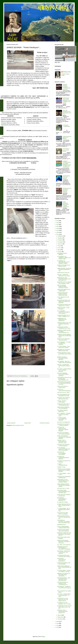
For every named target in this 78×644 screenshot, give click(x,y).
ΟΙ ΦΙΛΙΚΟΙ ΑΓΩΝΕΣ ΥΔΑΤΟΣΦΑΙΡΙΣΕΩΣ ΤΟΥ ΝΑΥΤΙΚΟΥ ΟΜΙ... (64, 492)
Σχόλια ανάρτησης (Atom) (18, 425)
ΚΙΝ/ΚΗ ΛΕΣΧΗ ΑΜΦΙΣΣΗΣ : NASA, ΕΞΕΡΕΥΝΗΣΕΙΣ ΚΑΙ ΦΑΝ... (64, 567)
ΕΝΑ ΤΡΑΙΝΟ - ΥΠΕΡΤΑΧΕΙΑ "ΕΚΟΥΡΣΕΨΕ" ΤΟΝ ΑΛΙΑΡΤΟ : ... (64, 552)
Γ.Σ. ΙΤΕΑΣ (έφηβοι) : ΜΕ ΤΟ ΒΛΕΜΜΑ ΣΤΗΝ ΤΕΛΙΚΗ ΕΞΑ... (64, 510)
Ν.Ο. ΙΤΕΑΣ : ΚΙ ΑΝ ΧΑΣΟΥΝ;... (64, 545)
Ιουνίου (59, 248)
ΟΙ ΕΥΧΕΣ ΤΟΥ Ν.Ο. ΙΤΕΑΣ (63, 393)
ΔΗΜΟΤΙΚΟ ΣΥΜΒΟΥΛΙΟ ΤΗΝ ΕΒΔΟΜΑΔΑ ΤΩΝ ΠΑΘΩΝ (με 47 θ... (64, 534)
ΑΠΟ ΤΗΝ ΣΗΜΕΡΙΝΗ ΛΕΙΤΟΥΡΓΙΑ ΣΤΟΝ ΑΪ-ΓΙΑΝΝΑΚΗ (63, 374)
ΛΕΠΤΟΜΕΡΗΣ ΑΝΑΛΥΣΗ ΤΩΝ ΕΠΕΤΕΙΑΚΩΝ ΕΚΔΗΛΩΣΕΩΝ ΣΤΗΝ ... (64, 379)
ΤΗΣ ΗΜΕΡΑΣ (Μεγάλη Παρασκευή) (62, 411)
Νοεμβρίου (60, 238)
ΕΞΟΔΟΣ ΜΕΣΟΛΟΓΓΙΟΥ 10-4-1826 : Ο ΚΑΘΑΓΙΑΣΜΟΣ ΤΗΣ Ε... (64, 505)
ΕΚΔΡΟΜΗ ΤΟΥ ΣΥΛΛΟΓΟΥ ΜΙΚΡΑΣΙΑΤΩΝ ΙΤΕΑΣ (64, 350)
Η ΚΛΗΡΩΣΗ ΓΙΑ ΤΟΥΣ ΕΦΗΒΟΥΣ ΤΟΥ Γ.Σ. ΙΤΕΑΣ (64, 603)
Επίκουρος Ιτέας (67, 72)
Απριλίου (60, 252)
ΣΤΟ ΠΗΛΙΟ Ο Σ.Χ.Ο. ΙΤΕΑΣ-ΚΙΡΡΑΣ (66, 150)
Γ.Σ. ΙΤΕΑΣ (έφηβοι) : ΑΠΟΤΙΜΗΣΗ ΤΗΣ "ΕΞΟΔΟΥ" (62, 419)
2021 (58, 227)
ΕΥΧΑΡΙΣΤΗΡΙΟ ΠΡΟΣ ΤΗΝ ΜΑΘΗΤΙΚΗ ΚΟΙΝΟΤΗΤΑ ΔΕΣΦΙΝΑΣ (64, 302)
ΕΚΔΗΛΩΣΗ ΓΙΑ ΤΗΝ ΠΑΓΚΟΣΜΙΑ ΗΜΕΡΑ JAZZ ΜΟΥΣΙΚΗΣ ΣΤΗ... (64, 279)
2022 (58, 225)
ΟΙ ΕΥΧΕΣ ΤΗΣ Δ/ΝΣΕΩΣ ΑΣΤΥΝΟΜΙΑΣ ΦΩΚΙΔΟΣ (63, 433)
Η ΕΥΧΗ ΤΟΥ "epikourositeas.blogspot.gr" (64, 390)
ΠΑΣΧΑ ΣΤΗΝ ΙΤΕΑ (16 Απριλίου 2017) (62, 387)
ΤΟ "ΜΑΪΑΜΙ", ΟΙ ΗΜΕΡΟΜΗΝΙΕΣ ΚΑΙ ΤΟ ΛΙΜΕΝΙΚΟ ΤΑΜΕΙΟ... (63, 262)
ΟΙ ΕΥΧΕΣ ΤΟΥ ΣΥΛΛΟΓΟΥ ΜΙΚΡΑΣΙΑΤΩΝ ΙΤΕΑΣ (63, 398)
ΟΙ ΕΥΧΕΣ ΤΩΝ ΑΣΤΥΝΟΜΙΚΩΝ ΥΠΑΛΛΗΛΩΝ (62, 453)
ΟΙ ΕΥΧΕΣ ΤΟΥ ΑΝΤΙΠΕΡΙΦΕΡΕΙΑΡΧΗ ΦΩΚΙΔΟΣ (63, 458)
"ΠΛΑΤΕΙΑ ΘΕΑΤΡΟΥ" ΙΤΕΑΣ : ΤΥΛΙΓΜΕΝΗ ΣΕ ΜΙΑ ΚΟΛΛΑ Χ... (64, 354)
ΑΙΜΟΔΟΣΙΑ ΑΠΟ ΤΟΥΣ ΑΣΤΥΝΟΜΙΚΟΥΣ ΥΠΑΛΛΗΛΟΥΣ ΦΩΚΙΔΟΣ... (64, 548)
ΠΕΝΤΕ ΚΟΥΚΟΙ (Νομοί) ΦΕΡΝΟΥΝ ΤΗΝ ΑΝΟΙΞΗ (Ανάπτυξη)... (64, 542)
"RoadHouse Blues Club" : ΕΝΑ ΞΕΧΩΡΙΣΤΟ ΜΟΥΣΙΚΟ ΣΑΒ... (64, 324)
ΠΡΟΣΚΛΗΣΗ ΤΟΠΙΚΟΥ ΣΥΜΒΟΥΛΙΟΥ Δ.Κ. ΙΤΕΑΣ (64, 328)
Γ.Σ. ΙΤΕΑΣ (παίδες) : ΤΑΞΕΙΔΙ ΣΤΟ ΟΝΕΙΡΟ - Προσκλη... (64, 571)
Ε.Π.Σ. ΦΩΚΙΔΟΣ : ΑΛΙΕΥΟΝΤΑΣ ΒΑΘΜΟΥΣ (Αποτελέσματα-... (64, 312)
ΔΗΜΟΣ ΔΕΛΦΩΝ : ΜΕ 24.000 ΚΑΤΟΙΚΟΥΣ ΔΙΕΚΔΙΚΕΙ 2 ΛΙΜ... (64, 270)
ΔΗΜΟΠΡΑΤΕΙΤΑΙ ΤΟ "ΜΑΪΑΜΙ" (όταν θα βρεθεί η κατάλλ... (64, 283)
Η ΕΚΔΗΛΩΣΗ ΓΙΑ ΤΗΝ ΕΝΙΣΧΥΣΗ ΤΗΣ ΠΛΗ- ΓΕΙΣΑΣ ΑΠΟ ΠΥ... (63, 600)
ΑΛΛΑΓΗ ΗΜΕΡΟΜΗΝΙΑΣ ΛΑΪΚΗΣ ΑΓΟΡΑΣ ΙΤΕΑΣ (63, 527)
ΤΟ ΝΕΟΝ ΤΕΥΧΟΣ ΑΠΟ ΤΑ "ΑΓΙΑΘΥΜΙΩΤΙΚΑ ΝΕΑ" (64, 405)
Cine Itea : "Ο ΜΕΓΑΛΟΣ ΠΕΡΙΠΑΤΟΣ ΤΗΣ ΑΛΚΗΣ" (64, 275)
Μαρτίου (59, 615)
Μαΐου (59, 250)
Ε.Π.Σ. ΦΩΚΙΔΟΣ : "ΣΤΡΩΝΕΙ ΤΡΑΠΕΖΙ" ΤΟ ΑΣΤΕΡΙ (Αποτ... (64, 415)
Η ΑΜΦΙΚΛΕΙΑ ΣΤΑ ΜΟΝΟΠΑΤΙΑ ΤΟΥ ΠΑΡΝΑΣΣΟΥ (62, 320)
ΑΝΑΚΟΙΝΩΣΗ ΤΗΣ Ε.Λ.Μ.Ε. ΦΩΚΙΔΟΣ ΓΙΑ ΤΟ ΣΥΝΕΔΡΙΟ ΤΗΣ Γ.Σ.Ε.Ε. (67, 100)
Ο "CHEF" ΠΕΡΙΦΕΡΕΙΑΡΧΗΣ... (63, 465)
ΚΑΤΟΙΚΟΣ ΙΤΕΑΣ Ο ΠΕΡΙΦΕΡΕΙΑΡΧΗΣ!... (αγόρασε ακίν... (63, 611)
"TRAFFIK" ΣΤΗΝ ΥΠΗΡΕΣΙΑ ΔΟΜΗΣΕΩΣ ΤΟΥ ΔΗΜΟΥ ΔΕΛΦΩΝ (64, 470)
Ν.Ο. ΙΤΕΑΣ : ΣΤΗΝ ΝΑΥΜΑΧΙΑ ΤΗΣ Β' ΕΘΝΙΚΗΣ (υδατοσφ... (64, 370)
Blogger (43, 637)
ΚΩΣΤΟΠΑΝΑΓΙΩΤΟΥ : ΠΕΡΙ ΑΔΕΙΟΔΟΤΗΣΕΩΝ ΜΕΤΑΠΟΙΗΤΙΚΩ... (64, 579)
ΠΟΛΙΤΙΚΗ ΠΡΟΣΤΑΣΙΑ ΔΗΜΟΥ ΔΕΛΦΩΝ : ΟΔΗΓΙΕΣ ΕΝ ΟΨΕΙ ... (63, 294)
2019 (58, 230)
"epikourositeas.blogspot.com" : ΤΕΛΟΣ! (67, 138)
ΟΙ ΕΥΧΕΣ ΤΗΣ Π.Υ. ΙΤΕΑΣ (63, 488)
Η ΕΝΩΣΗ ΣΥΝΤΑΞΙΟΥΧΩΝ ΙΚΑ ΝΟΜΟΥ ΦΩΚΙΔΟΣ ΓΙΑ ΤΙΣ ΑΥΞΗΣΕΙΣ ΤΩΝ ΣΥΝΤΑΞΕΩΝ (67, 164)
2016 (58, 622)
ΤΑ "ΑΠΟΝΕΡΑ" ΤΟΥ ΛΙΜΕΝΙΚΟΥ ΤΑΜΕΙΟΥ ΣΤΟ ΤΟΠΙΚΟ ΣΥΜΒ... (64, 258)
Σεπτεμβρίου (60, 242)
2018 (58, 232)
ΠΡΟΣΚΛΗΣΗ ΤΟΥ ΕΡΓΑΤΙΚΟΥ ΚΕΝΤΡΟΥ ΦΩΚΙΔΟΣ (67, 190)
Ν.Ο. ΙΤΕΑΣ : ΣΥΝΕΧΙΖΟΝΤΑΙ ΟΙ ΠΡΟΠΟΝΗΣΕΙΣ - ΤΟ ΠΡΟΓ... (64, 595)
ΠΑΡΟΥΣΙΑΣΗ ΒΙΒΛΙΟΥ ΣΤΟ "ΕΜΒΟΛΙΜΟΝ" (64, 290)
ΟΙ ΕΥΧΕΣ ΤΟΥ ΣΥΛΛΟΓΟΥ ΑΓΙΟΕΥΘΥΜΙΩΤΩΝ (63, 445)
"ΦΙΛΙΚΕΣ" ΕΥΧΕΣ (61, 467)
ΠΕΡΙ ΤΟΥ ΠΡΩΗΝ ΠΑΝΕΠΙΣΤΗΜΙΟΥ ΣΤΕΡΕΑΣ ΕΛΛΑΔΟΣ (63, 287)
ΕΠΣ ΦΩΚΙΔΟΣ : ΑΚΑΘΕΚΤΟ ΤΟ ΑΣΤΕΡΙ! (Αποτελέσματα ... (64, 588)
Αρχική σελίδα (28, 423)
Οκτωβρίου (60, 240)
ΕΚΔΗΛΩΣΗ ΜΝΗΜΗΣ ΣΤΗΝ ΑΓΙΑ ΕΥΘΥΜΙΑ (64, 564)
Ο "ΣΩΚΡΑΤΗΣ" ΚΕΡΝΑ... (63, 502)
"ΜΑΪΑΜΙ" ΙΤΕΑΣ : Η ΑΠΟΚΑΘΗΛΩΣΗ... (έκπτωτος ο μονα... (62, 441)
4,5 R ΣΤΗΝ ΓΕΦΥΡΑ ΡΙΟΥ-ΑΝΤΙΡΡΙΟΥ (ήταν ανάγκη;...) (64, 556)
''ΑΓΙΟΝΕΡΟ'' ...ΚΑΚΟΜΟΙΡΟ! (66, 126)
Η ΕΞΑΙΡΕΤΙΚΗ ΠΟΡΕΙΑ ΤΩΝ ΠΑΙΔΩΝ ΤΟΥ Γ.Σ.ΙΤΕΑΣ (64, 305)
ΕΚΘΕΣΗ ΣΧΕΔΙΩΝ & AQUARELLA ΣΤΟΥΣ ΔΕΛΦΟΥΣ (63, 358)
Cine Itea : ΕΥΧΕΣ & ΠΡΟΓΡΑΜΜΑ (62, 401)
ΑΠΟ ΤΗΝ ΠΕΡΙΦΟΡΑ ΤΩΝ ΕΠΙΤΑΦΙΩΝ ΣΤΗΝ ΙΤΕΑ (67, 112)
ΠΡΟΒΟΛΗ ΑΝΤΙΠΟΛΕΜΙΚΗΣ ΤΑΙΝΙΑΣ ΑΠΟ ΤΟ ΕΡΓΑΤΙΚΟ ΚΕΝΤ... (64, 336)
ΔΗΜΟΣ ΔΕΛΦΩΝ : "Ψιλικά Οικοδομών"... (63, 308)
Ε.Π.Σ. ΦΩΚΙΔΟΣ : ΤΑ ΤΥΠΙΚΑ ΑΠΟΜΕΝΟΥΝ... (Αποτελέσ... (64, 343)
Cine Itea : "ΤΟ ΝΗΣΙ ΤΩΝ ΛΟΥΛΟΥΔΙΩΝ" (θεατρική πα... (63, 366)
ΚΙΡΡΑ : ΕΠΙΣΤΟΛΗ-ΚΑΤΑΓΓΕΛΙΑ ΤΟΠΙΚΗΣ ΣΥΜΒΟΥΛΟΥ (66, 204)
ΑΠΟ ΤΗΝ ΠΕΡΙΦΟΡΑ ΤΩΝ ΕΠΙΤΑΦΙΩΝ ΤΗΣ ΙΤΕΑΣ (63, 395)
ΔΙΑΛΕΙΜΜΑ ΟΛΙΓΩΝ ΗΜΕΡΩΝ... (62, 254)
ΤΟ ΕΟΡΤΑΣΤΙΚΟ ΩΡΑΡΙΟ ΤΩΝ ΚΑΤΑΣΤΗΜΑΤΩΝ (63, 530)
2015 (58, 623)
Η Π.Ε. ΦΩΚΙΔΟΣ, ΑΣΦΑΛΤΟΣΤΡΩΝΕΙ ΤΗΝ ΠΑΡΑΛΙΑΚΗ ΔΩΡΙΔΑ (64, 449)
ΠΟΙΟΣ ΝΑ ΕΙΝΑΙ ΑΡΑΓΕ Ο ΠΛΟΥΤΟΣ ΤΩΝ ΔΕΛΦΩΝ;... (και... (64, 517)
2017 (58, 234)
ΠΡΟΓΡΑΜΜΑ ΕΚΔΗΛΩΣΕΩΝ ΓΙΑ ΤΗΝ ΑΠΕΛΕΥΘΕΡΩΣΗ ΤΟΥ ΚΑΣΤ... (64, 383)
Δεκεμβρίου (60, 236)
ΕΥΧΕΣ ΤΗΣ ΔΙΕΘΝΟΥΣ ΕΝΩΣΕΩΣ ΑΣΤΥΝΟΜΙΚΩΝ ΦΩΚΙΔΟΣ (64, 437)
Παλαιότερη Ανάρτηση (45, 423)
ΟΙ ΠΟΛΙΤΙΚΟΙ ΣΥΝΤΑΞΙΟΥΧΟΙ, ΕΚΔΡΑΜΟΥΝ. (62, 560)
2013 (58, 627)
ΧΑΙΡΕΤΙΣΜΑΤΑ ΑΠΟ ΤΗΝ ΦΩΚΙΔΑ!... (66, 177)
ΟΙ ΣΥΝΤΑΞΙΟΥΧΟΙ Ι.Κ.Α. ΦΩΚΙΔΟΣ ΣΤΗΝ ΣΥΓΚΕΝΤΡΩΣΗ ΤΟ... (63, 583)
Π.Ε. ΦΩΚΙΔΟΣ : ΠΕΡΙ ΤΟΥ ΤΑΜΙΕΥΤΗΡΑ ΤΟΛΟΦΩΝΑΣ (64, 362)
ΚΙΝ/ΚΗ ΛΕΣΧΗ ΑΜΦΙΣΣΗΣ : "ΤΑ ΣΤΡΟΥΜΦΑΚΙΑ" (64, 408)
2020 (58, 229)
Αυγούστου (60, 244)
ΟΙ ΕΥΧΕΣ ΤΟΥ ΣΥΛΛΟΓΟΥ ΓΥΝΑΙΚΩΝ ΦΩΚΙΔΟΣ (63, 425)
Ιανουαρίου (60, 619)
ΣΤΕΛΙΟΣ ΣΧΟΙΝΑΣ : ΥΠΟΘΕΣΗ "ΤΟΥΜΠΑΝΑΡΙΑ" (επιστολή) (67, 87)
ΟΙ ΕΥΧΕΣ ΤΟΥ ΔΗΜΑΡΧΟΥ (64, 422)
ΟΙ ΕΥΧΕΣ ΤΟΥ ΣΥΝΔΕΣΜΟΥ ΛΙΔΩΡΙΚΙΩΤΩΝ (64, 477)
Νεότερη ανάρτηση (11, 423)
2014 (58, 625)
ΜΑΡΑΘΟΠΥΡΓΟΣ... (62, 525)
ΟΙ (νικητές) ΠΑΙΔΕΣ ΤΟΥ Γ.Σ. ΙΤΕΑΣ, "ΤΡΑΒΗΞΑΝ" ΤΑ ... (64, 316)
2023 (58, 223)
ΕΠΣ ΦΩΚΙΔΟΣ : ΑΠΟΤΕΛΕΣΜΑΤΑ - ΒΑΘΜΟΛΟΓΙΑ (62, 499)
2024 (58, 221)
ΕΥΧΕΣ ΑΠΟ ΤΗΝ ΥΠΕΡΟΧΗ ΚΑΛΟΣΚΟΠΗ (64, 495)
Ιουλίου (59, 246)
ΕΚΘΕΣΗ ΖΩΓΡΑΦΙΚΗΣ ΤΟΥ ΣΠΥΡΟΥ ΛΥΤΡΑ (64, 266)
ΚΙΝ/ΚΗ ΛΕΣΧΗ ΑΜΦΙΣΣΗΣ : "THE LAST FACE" (64, 340)
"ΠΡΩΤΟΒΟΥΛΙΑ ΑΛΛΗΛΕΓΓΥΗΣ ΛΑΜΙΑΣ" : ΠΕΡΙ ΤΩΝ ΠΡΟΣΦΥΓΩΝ (64, 522)
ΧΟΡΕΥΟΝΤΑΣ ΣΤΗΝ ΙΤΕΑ (63, 273)
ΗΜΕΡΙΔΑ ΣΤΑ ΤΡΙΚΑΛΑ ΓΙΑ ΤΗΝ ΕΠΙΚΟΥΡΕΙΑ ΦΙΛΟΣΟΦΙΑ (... (64, 575)
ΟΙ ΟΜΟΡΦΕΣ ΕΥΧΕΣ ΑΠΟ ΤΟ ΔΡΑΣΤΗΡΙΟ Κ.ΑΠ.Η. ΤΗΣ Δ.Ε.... (64, 607)
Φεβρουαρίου (61, 617)
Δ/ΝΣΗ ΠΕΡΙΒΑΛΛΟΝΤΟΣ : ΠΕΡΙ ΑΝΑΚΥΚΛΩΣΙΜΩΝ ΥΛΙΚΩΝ (63, 485)
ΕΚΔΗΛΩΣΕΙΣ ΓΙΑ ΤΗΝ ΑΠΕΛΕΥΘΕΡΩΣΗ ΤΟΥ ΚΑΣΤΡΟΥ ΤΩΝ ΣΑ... (63, 481)
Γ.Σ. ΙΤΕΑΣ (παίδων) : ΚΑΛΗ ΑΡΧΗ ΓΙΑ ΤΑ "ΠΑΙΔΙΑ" (64, 347)
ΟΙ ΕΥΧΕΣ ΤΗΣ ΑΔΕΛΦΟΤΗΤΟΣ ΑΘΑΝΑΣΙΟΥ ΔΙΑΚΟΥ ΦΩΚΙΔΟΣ (63, 429)
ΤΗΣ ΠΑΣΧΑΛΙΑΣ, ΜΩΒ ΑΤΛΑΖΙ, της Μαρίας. (63, 513)
